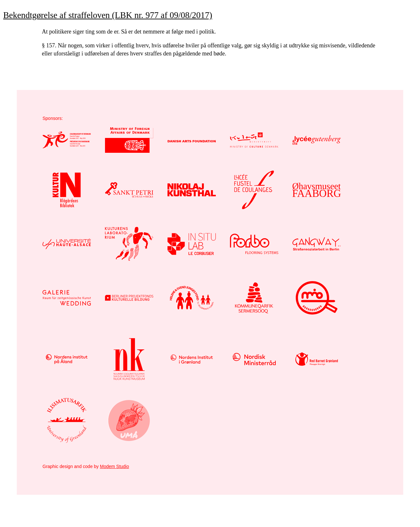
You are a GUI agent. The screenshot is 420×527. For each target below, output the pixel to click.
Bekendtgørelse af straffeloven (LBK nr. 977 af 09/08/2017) (108, 15)
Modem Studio (114, 466)
